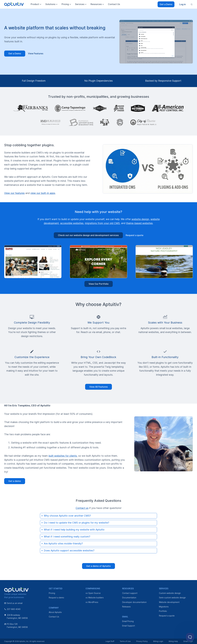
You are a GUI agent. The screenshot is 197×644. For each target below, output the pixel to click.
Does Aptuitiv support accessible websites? (69, 550)
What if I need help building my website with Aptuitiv (74, 530)
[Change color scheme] (192, 4)
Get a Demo (166, 4)
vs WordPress (92, 602)
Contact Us (54, 617)
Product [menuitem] (36, 4)
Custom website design (170, 593)
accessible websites (72, 223)
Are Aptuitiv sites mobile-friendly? (63, 544)
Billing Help (173, 641)
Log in (183, 4)
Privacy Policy (142, 641)
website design (140, 219)
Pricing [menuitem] (67, 4)
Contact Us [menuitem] (114, 4)
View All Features (98, 387)
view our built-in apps (43, 193)
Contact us (82, 508)
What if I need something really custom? (67, 537)
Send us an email (13, 603)
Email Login (188, 641)
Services (164, 588)
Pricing (52, 593)
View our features (14, 193)
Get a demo (15, 481)
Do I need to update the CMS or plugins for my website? (76, 523)
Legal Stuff (110, 641)
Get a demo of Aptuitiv (98, 566)
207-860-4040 (12, 609)
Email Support (129, 626)
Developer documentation (134, 602)
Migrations (164, 607)
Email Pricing (128, 621)
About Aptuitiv (55, 612)
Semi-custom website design (172, 598)
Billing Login (158, 641)
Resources (98, 4)
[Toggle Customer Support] (190, 637)
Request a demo (56, 598)
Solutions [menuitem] (52, 4)
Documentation (129, 598)
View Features (36, 53)
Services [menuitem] (81, 4)
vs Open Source (93, 593)
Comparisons (93, 588)
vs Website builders (95, 598)
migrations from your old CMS (102, 223)
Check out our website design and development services (88, 235)
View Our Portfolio (99, 284)
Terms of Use (125, 641)
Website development (169, 602)
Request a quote (135, 235)
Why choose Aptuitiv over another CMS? (67, 516)
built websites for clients (63, 456)
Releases (126, 607)
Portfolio (163, 611)
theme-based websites (139, 223)
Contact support (130, 593)
